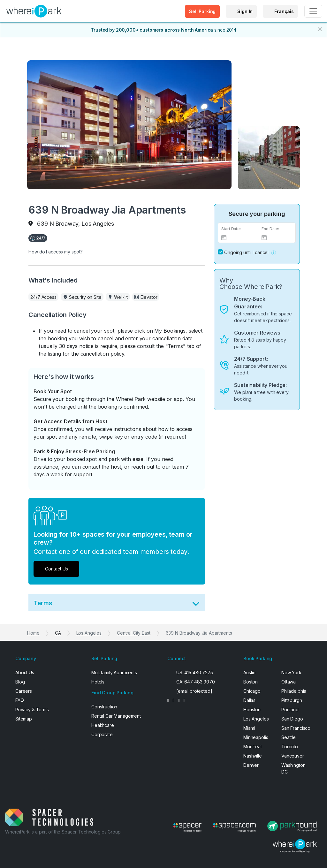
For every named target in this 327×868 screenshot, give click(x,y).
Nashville (253, 756)
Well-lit (121, 297)
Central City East (134, 633)
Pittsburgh (292, 700)
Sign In (245, 11)
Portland (290, 709)
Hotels (98, 682)
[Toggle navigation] (313, 11)
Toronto (290, 747)
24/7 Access (43, 297)
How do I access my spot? (56, 252)
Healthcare (103, 725)
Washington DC (293, 768)
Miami (249, 728)
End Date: (270, 229)
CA (58, 633)
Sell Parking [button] (202, 11)
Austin (249, 672)
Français (284, 11)
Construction (104, 707)
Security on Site (85, 297)
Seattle (289, 737)
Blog (20, 682)
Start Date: (231, 229)
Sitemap (24, 719)
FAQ (20, 700)
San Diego (292, 719)
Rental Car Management (116, 716)
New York (291, 672)
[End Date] (277, 237)
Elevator (149, 297)
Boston (251, 682)
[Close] (320, 29)
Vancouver (293, 756)
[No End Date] (220, 252)
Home (33, 633)
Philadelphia (294, 691)
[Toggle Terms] (196, 605)
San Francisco (296, 728)
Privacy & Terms (32, 709)
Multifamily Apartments (114, 672)
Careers (24, 691)
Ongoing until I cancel (246, 252)
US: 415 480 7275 (195, 672)
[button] (274, 252)
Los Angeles (89, 633)
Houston (252, 709)
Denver (251, 765)
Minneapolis (256, 737)
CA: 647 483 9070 (196, 682)
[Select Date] (237, 237)
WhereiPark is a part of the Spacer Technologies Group (63, 832)
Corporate (102, 734)
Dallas (249, 700)
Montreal (252, 747)
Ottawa (289, 682)
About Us (25, 672)
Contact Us (57, 569)
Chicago (252, 691)
